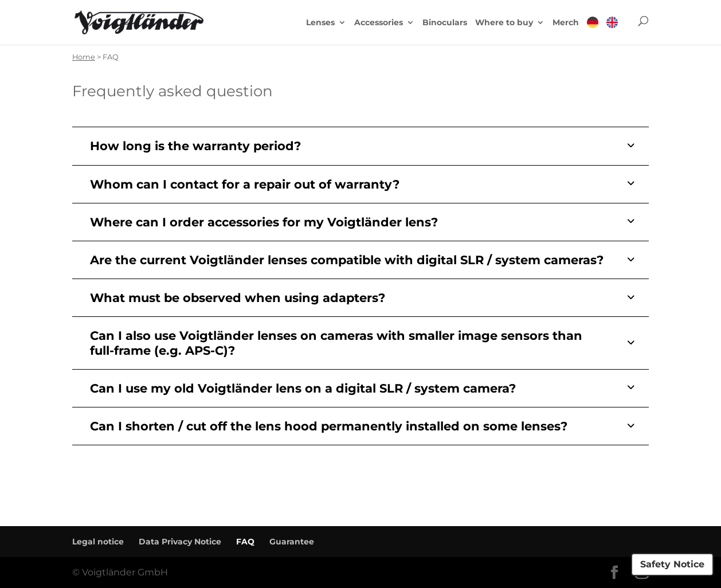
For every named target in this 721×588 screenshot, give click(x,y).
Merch (566, 23)
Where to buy (504, 23)
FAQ (245, 542)
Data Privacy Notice (180, 542)
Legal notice (98, 542)
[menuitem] (593, 30)
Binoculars (445, 23)
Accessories (379, 23)
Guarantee (292, 542)
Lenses (320, 23)
